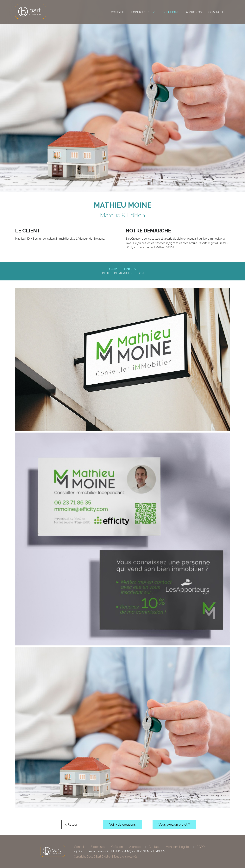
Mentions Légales (178, 847)
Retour (71, 825)
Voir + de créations (122, 825)
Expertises (98, 847)
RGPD (201, 847)
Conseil (79, 847)
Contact (154, 847)
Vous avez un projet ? (174, 825)
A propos (136, 847)
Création (117, 847)
